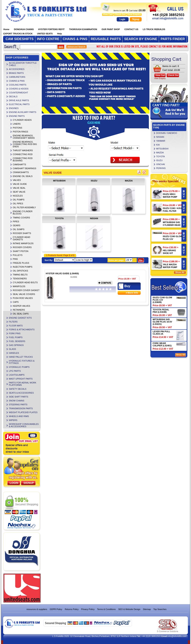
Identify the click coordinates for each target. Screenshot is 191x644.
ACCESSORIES (17, 69)
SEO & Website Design (129, 609)
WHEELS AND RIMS (19, 416)
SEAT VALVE (19, 192)
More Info (133, 293)
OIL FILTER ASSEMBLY (24, 207)
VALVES (17, 180)
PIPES (16, 222)
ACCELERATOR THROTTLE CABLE (23, 64)
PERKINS (161, 168)
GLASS (13, 349)
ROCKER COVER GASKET (26, 290)
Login (14, 483)
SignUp (29, 483)
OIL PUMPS (19, 200)
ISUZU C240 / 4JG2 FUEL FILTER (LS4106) (172, 211)
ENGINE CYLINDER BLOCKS (23, 213)
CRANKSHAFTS (21, 172)
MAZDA (129, 181)
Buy (127, 286)
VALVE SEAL (19, 188)
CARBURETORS (17, 77)
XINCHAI (161, 164)
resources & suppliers (37, 609)
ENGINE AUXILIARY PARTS (23, 112)
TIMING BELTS (20, 275)
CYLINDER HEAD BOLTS (25, 282)
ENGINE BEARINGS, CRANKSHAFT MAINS (24, 137)
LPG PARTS (15, 371)
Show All (180, 272)
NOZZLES (18, 196)
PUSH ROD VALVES (23, 298)
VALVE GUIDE (20, 184)
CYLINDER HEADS (22, 120)
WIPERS (13, 420)
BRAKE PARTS (16, 73)
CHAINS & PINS (17, 81)
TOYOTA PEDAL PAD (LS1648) (161, 311)
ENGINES (14, 108)
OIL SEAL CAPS (21, 314)
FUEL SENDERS (17, 341)
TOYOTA (59, 218)
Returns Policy (72, 609)
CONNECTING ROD (23, 154)
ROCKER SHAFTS (22, 233)
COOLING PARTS (18, 85)
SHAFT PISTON (21, 251)
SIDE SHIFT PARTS (19, 397)
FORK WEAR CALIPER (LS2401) (162, 344)
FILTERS (13, 322)
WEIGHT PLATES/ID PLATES (23, 412)
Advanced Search (76, 47)
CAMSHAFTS (20, 164)
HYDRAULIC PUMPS (19, 367)
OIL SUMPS (19, 229)
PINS (15, 259)
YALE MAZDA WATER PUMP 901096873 (170, 267)
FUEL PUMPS (16, 337)
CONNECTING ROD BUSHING (23, 159)
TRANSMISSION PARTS (21, 408)
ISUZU (94, 181)
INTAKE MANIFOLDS (23, 243)
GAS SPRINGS (16, 345)
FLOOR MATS (16, 326)
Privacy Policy (88, 609)
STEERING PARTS (18, 405)
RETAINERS (19, 310)
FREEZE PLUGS (21, 263)
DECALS (13, 96)
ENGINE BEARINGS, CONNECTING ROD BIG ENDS (25, 144)
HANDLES (14, 353)
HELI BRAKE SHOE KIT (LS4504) (169, 253)
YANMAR (161, 141)
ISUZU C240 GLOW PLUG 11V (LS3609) (173, 239)
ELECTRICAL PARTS (19, 104)
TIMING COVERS (21, 218)
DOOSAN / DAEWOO (167, 133)
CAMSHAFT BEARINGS (25, 168)
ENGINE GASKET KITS (20, 318)
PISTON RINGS (21, 132)
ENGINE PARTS (17, 116)
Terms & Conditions (106, 609)
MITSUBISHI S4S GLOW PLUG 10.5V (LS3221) (163, 322)
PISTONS (18, 128)
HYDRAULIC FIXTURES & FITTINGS (22, 362)
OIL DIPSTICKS (20, 271)
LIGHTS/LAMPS (17, 375)
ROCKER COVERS (22, 247)
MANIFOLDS (19, 286)
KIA (158, 145)
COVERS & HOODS (19, 89)
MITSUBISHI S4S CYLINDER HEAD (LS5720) (172, 225)
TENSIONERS (20, 279)
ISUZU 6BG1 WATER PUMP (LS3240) (170, 197)
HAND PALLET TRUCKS (21, 357)
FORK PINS (15, 333)
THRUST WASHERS (23, 150)
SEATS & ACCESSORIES (21, 393)
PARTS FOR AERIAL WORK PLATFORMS (23, 384)
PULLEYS (18, 255)
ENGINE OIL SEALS (23, 176)
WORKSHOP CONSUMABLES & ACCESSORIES (24, 425)
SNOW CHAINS (17, 401)
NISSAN (94, 218)
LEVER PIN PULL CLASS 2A (162, 333)
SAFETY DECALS (18, 389)
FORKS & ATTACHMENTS (22, 330)
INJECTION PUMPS (23, 267)
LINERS (17, 124)
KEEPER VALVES (22, 306)
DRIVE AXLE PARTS (19, 100)
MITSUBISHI (59, 181)
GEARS (17, 225)
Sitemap (147, 609)
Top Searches (160, 609)
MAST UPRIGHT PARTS (21, 379)
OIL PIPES (18, 204)
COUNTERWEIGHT (19, 93)
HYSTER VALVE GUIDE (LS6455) (62, 273)
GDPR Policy (56, 609)
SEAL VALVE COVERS (24, 294)
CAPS (16, 302)
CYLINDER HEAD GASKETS (22, 238)
